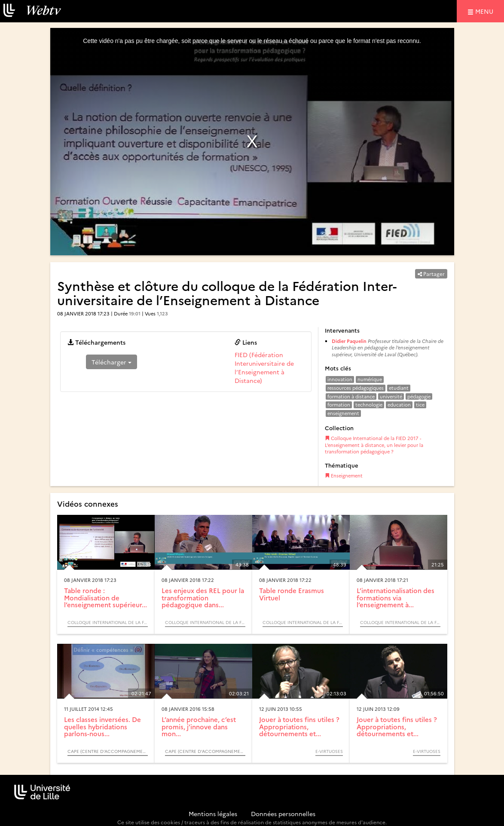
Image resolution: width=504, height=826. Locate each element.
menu (486, 11)
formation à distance (351, 396)
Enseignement (344, 476)
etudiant (399, 388)
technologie (369, 405)
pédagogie (419, 396)
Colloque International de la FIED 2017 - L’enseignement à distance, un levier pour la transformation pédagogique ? (374, 445)
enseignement (343, 413)
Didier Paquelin (349, 341)
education (399, 405)
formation (339, 405)
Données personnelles (283, 814)
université (391, 396)
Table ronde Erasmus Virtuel (292, 594)
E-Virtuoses (329, 751)
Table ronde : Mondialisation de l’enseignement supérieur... (105, 597)
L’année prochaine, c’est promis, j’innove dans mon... (199, 726)
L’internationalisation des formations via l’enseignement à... (396, 597)
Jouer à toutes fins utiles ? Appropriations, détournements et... (299, 726)
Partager (431, 274)
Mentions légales (213, 814)
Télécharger (111, 362)
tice (420, 405)
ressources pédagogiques (356, 388)
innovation (340, 379)
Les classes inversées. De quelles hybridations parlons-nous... (102, 726)
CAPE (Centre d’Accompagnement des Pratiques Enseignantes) (108, 751)
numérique (370, 379)
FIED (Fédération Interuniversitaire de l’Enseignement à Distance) (264, 367)
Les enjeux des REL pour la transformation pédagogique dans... (203, 597)
